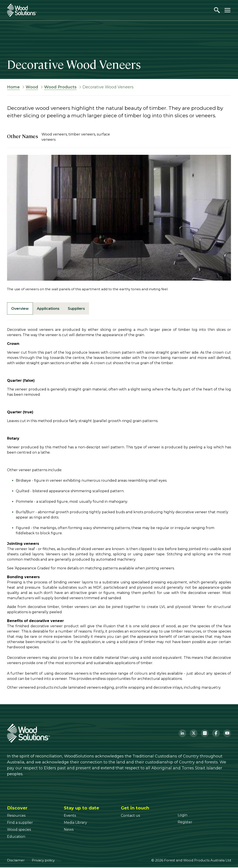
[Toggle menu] (227, 10)
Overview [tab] (20, 309)
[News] (69, 830)
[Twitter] (194, 734)
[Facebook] (216, 734)
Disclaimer (16, 861)
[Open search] (217, 10)
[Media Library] (75, 823)
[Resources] (16, 816)
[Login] (183, 816)
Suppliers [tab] (79, 309)
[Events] (70, 816)
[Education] (16, 837)
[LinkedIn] (182, 734)
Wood (32, 87)
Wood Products (60, 87)
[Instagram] (205, 734)
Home (13, 87)
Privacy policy (43, 861)
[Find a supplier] (20, 823)
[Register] (185, 823)
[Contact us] (130, 816)
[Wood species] (19, 830)
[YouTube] (227, 734)
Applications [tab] (50, 309)
